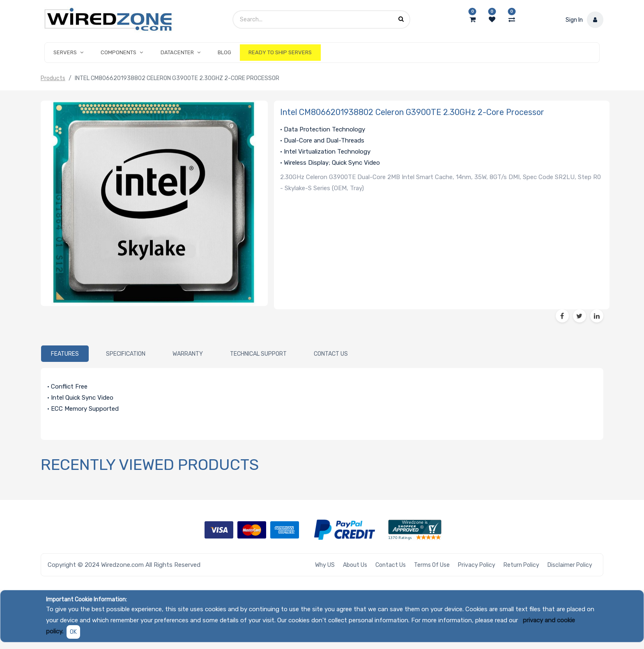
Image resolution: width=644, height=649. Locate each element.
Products (53, 78)
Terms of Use (432, 565)
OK (73, 632)
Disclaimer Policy (570, 565)
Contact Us (391, 565)
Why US (325, 565)
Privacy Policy (477, 565)
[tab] (65, 354)
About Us (355, 565)
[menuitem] (224, 53)
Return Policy (521, 565)
